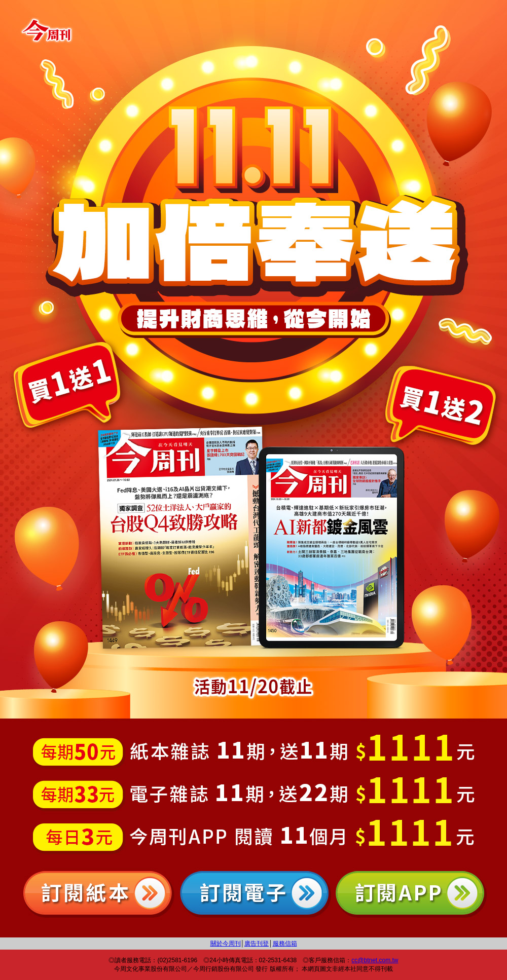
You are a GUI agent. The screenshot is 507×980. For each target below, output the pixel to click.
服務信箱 (285, 944)
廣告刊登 (257, 944)
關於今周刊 (226, 944)
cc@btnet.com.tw (375, 960)
